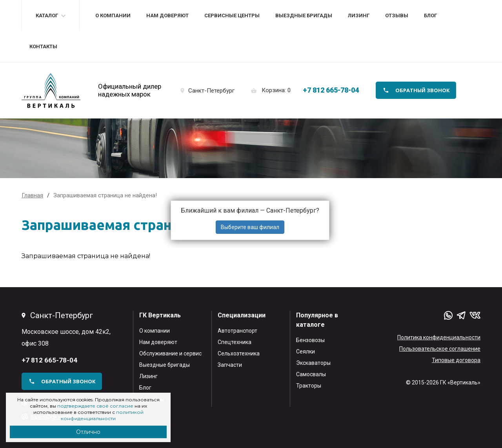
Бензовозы (310, 340)
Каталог (47, 15)
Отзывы (397, 15)
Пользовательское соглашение (440, 349)
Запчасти (230, 365)
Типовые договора (456, 360)
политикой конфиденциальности (102, 415)
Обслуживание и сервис (170, 353)
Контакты (43, 46)
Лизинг (359, 15)
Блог (430, 15)
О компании (113, 15)
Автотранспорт (237, 331)
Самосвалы (311, 374)
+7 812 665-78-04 (331, 90)
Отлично (88, 432)
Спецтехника (235, 342)
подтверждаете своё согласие (95, 406)
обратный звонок (423, 90)
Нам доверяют (167, 15)
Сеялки (306, 351)
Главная (32, 195)
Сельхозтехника (239, 353)
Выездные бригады (304, 15)
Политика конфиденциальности (439, 337)
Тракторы (309, 386)
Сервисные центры (232, 15)
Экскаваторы (313, 363)
